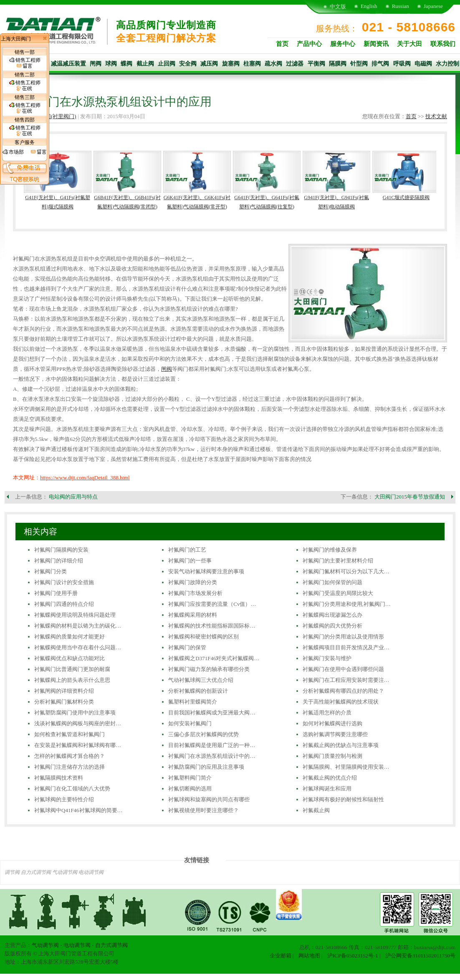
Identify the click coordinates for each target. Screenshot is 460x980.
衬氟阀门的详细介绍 (59, 561)
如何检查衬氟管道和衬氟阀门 (70, 734)
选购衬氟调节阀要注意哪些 (335, 734)
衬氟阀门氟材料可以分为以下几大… (346, 571)
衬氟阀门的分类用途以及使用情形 (343, 637)
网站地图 (309, 956)
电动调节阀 (91, 872)
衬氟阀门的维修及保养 (330, 550)
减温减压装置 (68, 64)
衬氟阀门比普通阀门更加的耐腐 (72, 669)
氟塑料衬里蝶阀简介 (193, 702)
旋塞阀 (231, 64)
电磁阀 (423, 64)
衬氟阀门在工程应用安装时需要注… (346, 680)
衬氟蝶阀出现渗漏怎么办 (332, 615)
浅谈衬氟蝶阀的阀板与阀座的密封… (78, 723)
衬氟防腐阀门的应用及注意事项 (206, 767)
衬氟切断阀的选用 (190, 789)
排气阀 (380, 64)
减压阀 (209, 64)
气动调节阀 (65, 872)
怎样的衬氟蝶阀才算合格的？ (70, 756)
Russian (401, 6)
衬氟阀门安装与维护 (327, 658)
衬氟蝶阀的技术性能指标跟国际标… (212, 626)
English (369, 6)
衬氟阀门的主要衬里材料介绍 (338, 561)
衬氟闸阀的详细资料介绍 (64, 691)
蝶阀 (126, 64)
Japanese (433, 6)
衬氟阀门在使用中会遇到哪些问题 (343, 669)
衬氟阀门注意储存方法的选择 (70, 767)
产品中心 (309, 44)
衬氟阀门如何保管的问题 (332, 582)
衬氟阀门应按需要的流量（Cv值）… (212, 604)
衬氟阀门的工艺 (187, 550)
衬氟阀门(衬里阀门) (53, 116)
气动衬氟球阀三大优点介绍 (201, 680)
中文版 (338, 6)
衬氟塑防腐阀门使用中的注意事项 (75, 713)
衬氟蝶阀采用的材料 (193, 615)
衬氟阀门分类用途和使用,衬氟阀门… (347, 604)
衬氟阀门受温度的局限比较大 (338, 593)
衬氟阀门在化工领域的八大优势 (72, 789)
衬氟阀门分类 (51, 571)
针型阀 (359, 64)
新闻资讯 (376, 44)
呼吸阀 (402, 64)
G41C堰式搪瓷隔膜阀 (406, 198)
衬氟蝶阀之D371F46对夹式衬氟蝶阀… (214, 658)
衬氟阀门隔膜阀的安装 (61, 550)
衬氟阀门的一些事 (190, 561)
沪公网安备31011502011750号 (420, 956)
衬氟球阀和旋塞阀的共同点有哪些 (209, 799)
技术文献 (436, 116)
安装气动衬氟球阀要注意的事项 (206, 571)
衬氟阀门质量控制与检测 (332, 756)
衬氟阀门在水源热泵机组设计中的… (212, 756)
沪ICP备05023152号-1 (353, 956)
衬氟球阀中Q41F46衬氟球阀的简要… (78, 810)
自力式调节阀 (36, 872)
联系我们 (443, 44)
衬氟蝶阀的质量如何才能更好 (70, 637)
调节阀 (12, 872)
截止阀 (145, 64)
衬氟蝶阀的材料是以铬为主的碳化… (78, 626)
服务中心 (343, 44)
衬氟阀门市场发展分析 (195, 593)
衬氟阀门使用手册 (56, 593)
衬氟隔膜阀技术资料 (59, 778)
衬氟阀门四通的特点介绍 (64, 604)
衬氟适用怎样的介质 (327, 713)
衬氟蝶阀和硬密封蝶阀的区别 (203, 637)
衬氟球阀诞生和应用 (327, 789)
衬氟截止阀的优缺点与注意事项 (341, 745)
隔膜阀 (338, 64)
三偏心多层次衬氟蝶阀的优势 (203, 734)
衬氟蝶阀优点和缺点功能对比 (70, 658)
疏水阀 (273, 64)
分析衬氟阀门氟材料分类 (64, 702)
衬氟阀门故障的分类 (193, 582)
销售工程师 (25, 63)
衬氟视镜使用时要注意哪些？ (203, 810)
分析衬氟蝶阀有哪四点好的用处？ (343, 691)
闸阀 (96, 64)
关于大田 (409, 44)
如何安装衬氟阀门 (190, 723)
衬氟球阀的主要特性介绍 (64, 799)
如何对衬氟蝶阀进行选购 (332, 723)
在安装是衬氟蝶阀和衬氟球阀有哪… (78, 745)
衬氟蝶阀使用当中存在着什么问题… (78, 647)
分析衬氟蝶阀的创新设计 (198, 691)
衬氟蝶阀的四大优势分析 (332, 626)
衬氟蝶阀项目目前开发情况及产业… (346, 647)
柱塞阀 (252, 64)
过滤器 (295, 64)
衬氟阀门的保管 (187, 647)
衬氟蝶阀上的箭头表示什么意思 (72, 680)
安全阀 (188, 64)
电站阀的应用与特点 (73, 497)
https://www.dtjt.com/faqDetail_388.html (85, 477)
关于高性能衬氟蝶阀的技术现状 (341, 702)
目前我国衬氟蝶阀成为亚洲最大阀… (212, 713)
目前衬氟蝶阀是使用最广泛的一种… (212, 745)
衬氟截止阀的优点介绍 (330, 778)
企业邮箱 (281, 956)
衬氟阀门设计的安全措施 (64, 582)
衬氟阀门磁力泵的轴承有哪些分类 (209, 669)
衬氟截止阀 (316, 810)
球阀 (111, 64)
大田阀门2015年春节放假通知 (410, 497)
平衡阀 (316, 64)
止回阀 (167, 64)
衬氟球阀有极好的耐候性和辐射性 (343, 799)
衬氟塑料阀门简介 (190, 778)
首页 (282, 44)
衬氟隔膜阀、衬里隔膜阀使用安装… (346, 767)
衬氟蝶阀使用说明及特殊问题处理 (75, 615)
